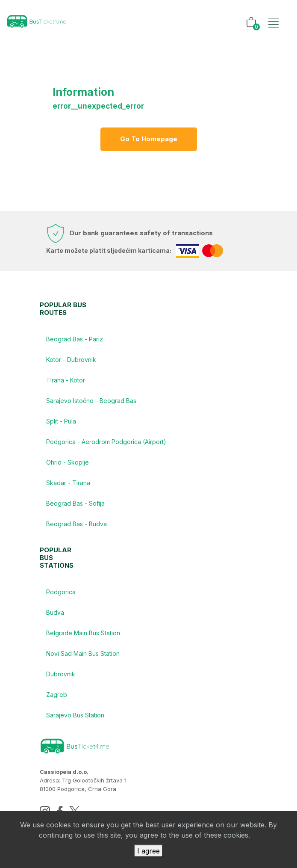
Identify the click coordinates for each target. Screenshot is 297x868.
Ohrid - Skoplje (68, 462)
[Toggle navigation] (273, 14)
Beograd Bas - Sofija (75, 503)
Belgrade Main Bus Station (83, 633)
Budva (55, 612)
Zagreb (57, 695)
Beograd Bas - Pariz (75, 339)
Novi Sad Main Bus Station (83, 653)
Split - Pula (61, 421)
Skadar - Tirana (68, 483)
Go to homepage (149, 139)
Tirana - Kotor (66, 380)
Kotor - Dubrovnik (71, 360)
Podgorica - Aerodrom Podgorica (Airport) (106, 442)
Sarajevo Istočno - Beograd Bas (91, 401)
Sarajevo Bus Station (75, 715)
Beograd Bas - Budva (76, 524)
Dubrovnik (61, 674)
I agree (148, 851)
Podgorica (61, 592)
